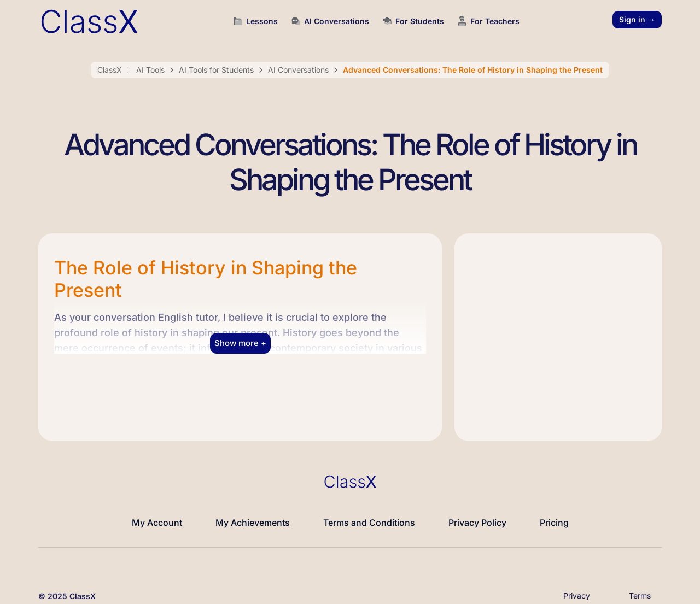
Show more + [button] (240, 338)
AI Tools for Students (216, 65)
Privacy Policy (477, 518)
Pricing (554, 518)
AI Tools (150, 65)
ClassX (110, 65)
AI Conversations (298, 65)
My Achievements (253, 518)
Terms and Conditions (369, 518)
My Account (157, 518)
